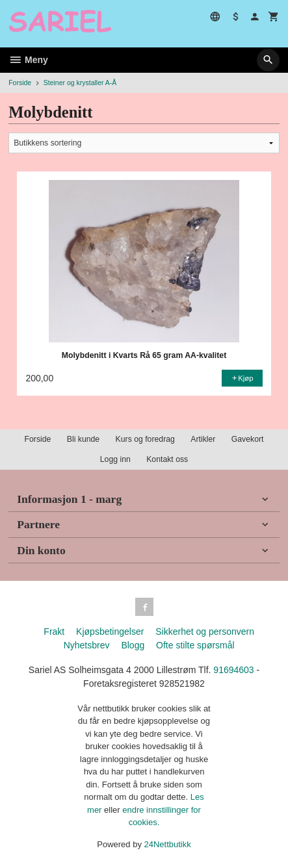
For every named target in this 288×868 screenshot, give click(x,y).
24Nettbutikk (168, 844)
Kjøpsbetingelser (110, 632)
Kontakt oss (167, 459)
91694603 (233, 670)
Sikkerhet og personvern (205, 632)
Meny (28, 60)
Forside (20, 83)
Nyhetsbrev (87, 645)
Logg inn (115, 459)
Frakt (54, 632)
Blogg (133, 645)
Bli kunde (83, 439)
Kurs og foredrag (145, 439)
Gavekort (248, 439)
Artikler (203, 439)
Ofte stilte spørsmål (195, 645)
